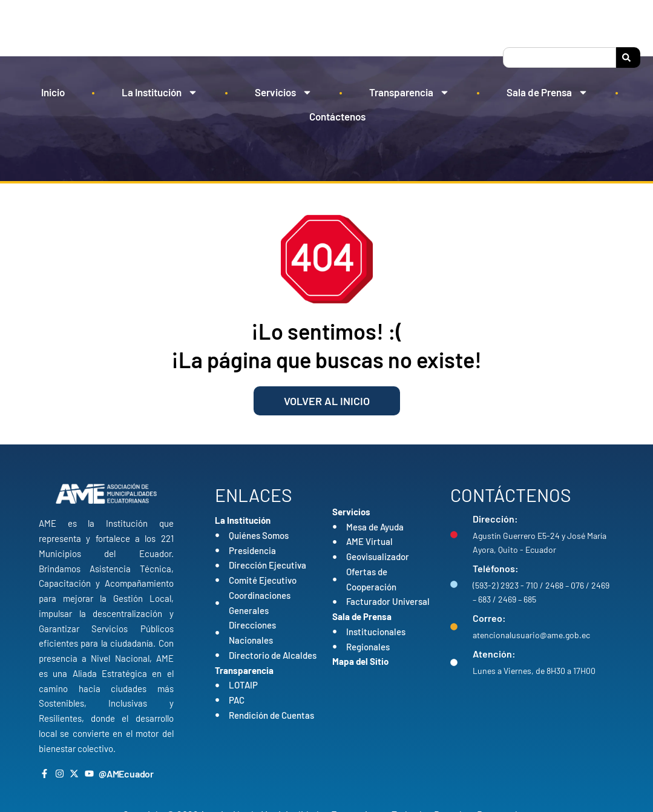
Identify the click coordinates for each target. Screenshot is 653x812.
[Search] (628, 58)
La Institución (160, 92)
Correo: (489, 618)
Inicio (53, 92)
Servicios (284, 92)
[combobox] (559, 58)
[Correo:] (454, 627)
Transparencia (409, 92)
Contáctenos (337, 116)
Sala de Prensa (547, 92)
